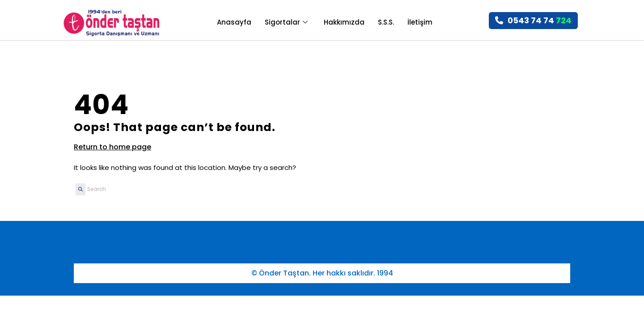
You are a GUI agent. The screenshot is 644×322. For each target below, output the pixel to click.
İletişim (420, 22)
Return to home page (112, 147)
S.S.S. (386, 22)
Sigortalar (286, 22)
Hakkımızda (344, 22)
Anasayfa (234, 22)
